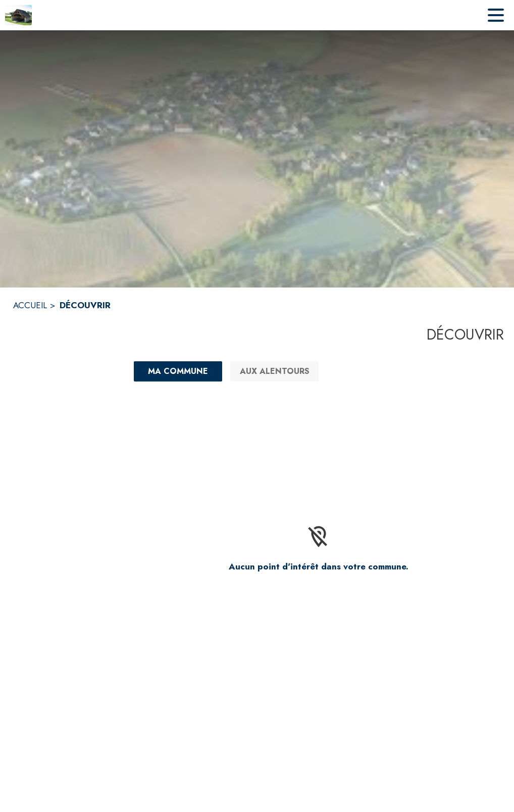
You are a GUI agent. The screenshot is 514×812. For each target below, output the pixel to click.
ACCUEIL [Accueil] (30, 305)
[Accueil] (18, 15)
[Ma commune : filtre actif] (178, 371)
